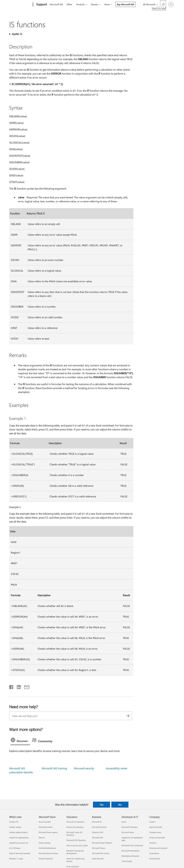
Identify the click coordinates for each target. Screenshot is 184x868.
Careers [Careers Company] (152, 822)
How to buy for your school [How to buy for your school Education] (77, 845)
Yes (102, 805)
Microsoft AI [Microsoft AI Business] (97, 822)
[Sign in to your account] (171, 4)
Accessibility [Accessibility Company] (154, 853)
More (107, 4)
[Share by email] (25, 686)
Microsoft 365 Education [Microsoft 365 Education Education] (76, 840)
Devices (95, 4)
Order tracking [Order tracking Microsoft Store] (44, 843)
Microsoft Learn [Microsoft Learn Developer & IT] (128, 832)
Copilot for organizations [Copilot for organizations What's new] (19, 838)
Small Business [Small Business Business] (98, 859)
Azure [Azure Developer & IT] (124, 822)
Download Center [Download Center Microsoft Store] (46, 827)
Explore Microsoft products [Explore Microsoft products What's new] (20, 853)
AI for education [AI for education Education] (73, 866)
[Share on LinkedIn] (17, 686)
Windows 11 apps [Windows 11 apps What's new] (16, 859)
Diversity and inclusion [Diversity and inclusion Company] (158, 848)
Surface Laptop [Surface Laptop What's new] (15, 827)
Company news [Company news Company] (155, 832)
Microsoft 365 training (54, 768)
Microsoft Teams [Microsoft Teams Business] (99, 848)
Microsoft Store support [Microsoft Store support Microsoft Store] (48, 832)
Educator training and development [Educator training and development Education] (75, 852)
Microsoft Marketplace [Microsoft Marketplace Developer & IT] (131, 851)
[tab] (20, 741)
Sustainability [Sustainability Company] (155, 859)
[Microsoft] (20, 5)
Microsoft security (84, 768)
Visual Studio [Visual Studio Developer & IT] (127, 861)
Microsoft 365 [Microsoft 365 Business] (97, 838)
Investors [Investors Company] (153, 843)
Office (69, 4)
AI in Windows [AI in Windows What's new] (15, 848)
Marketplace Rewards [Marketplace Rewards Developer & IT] (130, 856)
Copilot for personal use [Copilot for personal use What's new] (19, 843)
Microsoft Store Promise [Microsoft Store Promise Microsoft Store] (48, 853)
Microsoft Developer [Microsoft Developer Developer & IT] (130, 827)
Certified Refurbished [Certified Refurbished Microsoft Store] (47, 848)
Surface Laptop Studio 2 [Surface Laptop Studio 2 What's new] (19, 832)
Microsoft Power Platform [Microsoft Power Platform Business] (102, 843)
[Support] (41, 5)
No (120, 805)
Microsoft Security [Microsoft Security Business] (99, 827)
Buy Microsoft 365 (126, 4)
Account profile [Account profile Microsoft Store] (45, 822)
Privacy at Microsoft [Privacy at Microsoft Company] (157, 838)
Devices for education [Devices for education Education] (75, 827)
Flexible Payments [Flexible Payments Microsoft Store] (46, 859)
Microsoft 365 (56, 4)
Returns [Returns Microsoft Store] (42, 838)
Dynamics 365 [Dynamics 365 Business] (98, 832)
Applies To (17, 34)
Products (81, 4)
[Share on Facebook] (11, 686)
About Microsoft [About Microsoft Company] (156, 827)
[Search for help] (163, 4)
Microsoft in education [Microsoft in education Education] (75, 822)
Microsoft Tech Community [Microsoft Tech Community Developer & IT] (132, 845)
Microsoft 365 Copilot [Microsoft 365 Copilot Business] (101, 853)
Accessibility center (117, 768)
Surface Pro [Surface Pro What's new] (14, 822)
